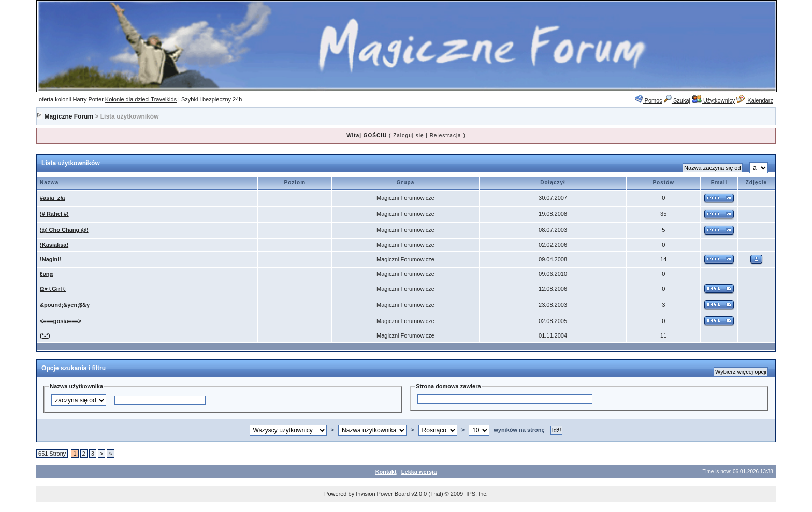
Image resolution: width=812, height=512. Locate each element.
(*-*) (45, 335)
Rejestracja (446, 135)
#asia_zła (52, 198)
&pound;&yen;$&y (65, 305)
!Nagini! (50, 259)
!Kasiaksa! (54, 245)
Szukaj (677, 100)
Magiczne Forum (69, 116)
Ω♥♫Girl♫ (53, 289)
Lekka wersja (419, 472)
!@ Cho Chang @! (64, 230)
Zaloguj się (408, 135)
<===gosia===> (61, 321)
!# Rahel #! (54, 214)
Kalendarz (755, 100)
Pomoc (649, 100)
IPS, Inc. (477, 494)
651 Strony (52, 454)
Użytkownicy (713, 100)
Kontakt (386, 472)
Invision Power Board (383, 494)
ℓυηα (46, 274)
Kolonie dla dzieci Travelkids (141, 99)
